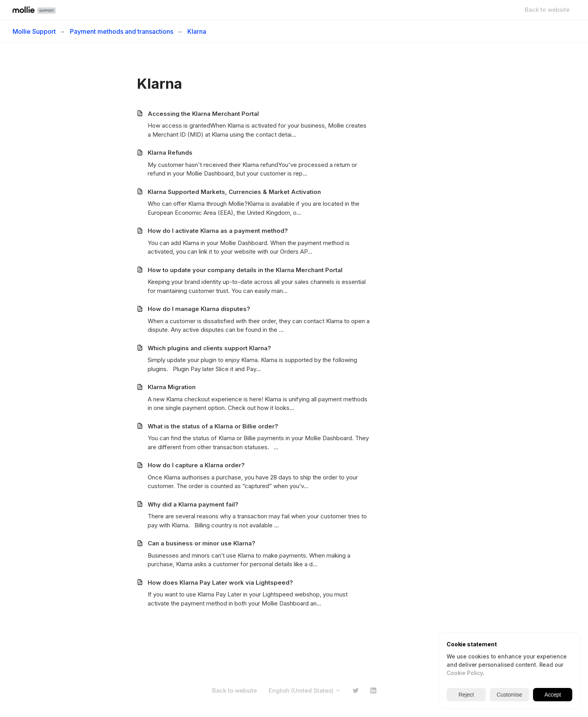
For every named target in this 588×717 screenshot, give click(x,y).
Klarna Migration (172, 387)
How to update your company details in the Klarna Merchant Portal (245, 270)
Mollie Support (34, 31)
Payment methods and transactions (122, 31)
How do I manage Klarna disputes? (199, 309)
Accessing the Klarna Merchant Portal (203, 114)
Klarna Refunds (170, 153)
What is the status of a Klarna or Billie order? (213, 426)
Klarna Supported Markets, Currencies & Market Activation (234, 192)
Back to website (547, 10)
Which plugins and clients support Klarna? (209, 348)
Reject (466, 695)
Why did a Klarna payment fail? (193, 504)
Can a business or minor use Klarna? (201, 543)
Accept (553, 695)
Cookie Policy (465, 673)
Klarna (197, 31)
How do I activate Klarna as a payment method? (218, 231)
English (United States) (305, 690)
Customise (510, 695)
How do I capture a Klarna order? (196, 465)
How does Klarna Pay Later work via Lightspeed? (220, 583)
